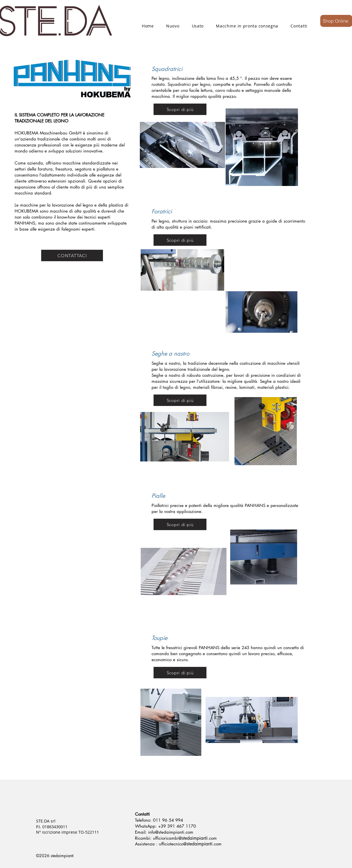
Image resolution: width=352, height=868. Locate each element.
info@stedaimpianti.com (171, 832)
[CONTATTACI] (72, 255)
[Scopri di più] (180, 109)
